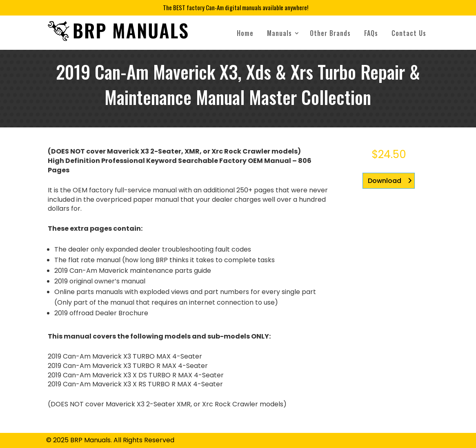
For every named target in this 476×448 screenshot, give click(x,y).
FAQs (371, 33)
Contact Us (409, 33)
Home (245, 33)
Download (385, 181)
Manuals (279, 33)
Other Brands (330, 33)
